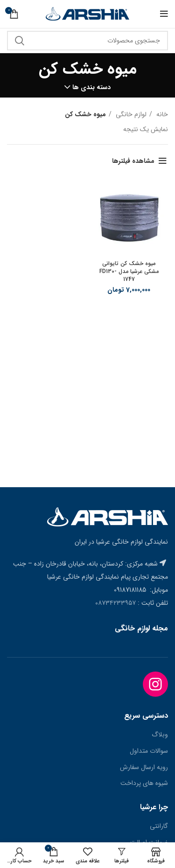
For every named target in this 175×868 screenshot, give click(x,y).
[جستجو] (87, 41)
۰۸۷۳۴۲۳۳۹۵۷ (115, 603)
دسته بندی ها (91, 87)
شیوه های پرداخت (144, 784)
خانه (161, 114)
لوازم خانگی (130, 114)
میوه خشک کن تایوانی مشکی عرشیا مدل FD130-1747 (129, 271)
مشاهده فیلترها (133, 161)
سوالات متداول (149, 751)
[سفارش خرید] (14, 161)
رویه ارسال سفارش (144, 768)
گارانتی (159, 826)
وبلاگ (160, 735)
